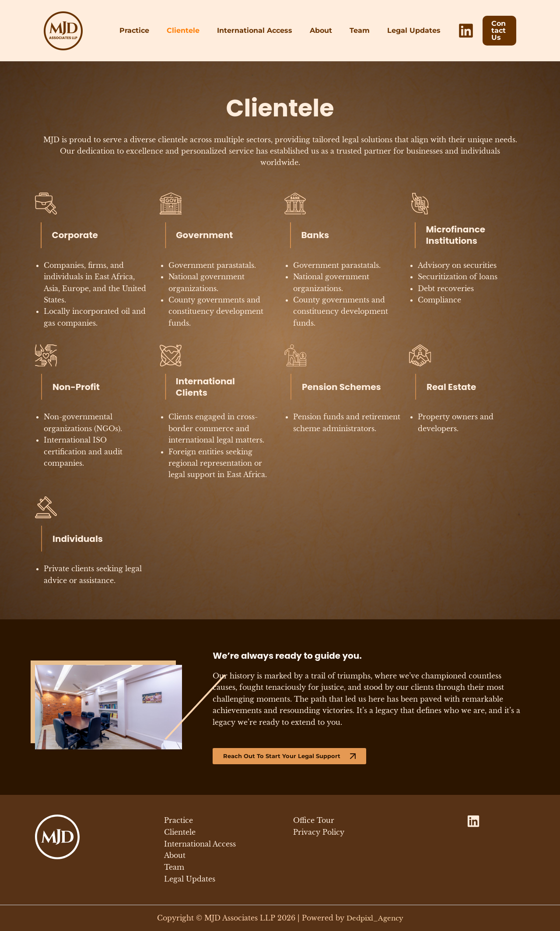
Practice (143, 30)
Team (354, 30)
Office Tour (314, 822)
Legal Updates (405, 30)
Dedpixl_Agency (375, 918)
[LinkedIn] (455, 31)
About (319, 30)
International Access (256, 30)
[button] (494, 31)
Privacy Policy (319, 833)
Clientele (188, 30)
